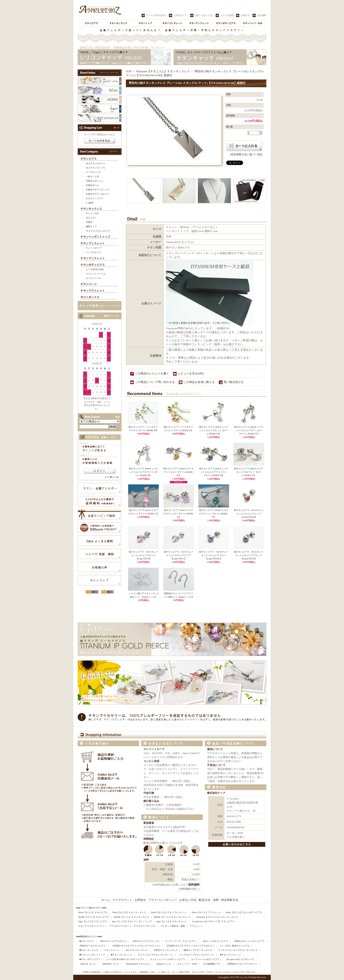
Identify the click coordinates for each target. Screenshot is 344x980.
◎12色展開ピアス (212, 964)
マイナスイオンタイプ (98, 231)
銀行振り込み (151, 801)
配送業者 (149, 823)
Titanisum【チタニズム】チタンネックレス (163, 71)
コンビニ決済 (151, 761)
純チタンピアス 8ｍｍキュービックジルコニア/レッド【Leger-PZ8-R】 (249, 514)
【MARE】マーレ (110, 964)
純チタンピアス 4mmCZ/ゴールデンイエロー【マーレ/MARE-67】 (179, 472)
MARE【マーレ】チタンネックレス (131, 917)
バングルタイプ (93, 252)
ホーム (106, 900)
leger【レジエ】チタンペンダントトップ (132, 921)
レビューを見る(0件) (191, 373)
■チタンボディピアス (90, 959)
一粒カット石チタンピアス (215, 941)
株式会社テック (216, 793)
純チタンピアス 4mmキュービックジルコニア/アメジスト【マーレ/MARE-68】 (214, 472)
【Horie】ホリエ (88, 964)
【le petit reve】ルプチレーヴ (240, 959)
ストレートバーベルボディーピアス (168, 959)
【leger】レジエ (163, 964)
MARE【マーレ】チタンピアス (94, 917)
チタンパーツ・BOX (187, 964)
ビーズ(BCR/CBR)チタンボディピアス (125, 959)
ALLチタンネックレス (136, 950)
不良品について (216, 765)
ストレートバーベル (96, 274)
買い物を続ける (234, 382)
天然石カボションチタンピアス (249, 941)
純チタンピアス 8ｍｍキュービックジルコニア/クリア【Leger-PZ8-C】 (179, 555)
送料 (146, 860)
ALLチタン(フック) (95, 168)
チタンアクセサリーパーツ (91, 926)
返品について (215, 749)
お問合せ (140, 900)
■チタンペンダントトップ (92, 955)
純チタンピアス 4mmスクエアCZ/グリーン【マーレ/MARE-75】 (214, 514)
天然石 (89, 222)
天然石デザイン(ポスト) (98, 194)
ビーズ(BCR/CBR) (95, 269)
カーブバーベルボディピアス (205, 959)
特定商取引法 (230, 900)
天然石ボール (92, 185)
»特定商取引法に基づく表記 (246, 155)
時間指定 (149, 839)
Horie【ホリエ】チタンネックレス (129, 912)
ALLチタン (91, 218)
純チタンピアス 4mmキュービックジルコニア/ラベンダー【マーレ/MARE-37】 (249, 430)
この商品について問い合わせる (155, 382)
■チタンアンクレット (231, 955)
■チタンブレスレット (121, 955)
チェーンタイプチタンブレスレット (156, 955)
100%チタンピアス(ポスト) (113, 941)
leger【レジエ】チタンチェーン (172, 921)
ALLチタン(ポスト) (95, 163)
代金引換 (149, 793)
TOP (129, 71)
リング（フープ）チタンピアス (180, 941)
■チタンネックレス (89, 950)
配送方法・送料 (209, 900)
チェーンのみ (92, 213)
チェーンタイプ (93, 248)
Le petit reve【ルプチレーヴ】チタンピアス (213, 921)
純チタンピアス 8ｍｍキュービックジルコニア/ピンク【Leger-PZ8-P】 (144, 555)
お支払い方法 (188, 900)
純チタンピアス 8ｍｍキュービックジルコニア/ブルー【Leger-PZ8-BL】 (214, 555)
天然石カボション (95, 181)
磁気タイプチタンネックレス (198, 950)
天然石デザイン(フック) (98, 190)
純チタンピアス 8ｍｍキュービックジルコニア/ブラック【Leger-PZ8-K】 (249, 555)
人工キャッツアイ (95, 198)
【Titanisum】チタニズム (137, 964)
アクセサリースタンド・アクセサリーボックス (133, 926)
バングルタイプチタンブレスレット (197, 955)
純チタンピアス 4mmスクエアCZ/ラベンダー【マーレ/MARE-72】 (178, 514)
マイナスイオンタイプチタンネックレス (238, 950)
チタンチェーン (112, 950)
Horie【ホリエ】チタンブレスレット (169, 912)
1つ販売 (90, 203)
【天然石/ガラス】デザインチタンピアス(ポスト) (190, 946)
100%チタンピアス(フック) (146, 941)
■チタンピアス (87, 941)
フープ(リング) (93, 172)
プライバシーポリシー (163, 900)
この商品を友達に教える (199, 382)
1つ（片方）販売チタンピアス (235, 946)
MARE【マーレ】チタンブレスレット (172, 917)
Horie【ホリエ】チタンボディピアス (244, 912)
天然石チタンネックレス (166, 950)
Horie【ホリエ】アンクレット (206, 912)
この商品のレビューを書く (152, 373)
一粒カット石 (92, 176)
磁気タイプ (91, 226)
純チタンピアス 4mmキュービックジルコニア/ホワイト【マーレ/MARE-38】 (144, 472)
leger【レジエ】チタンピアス (93, 921)
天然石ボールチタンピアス (93, 946)
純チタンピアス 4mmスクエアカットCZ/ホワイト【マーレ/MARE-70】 (249, 472)
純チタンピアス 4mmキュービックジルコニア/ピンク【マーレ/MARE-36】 (214, 430)
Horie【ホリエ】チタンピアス (93, 912)
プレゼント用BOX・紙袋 (173, 926)
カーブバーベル (93, 278)
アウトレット (196, 926)
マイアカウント (122, 900)
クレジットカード (154, 749)
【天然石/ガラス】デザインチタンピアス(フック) (136, 946)
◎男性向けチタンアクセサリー (242, 964)
